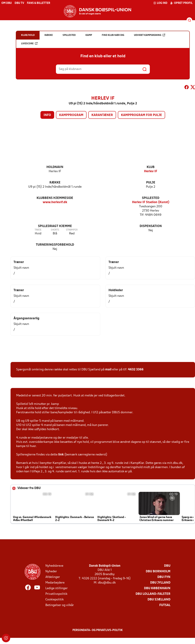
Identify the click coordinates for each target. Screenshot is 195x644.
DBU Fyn (164, 577)
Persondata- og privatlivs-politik (98, 630)
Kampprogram (71, 115)
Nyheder (51, 572)
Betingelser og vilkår (60, 605)
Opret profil (181, 3)
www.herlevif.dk (55, 202)
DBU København (157, 588)
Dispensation (151, 226)
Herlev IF (151, 171)
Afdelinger (53, 577)
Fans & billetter (39, 3)
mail (108, 370)
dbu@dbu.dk (107, 583)
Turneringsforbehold (55, 245)
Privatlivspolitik (56, 594)
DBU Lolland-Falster (153, 594)
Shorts (55, 230)
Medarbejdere (55, 583)
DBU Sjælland (159, 600)
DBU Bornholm (158, 572)
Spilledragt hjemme (55, 226)
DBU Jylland (160, 583)
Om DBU (7, 3)
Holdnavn (55, 167)
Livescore (29, 43)
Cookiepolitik (55, 600)
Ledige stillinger (57, 588)
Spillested (151, 198)
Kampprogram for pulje (141, 115)
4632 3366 (136, 370)
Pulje (151, 183)
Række (55, 183)
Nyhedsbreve (54, 566)
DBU (167, 566)
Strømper (72, 230)
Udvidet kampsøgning (150, 35)
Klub (151, 167)
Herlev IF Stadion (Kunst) (151, 202)
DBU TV (19, 3)
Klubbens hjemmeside (55, 198)
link (61, 455)
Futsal (165, 605)
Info (47, 115)
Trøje (38, 230)
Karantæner (102, 115)
